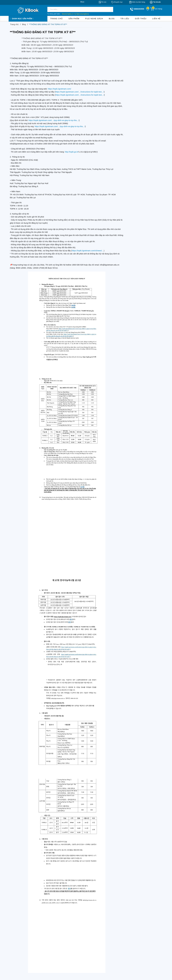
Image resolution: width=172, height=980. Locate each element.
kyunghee (85, 14)
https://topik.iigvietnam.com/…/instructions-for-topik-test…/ (80, 92)
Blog (112, 19)
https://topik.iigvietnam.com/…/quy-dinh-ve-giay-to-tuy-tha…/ (54, 120)
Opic (78, 14)
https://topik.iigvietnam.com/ (59, 89)
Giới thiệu (141, 19)
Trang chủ (56, 19)
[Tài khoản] (155, 2)
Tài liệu (125, 19)
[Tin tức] (103, 2)
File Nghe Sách (94, 19)
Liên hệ (156, 19)
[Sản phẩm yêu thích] (148, 9)
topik (69, 14)
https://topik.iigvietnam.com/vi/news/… (88, 251)
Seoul (64, 14)
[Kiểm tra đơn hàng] (137, 2)
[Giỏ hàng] (156, 9)
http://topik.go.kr (72, 152)
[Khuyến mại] (117, 2)
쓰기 (73, 14)
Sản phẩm (74, 19)
